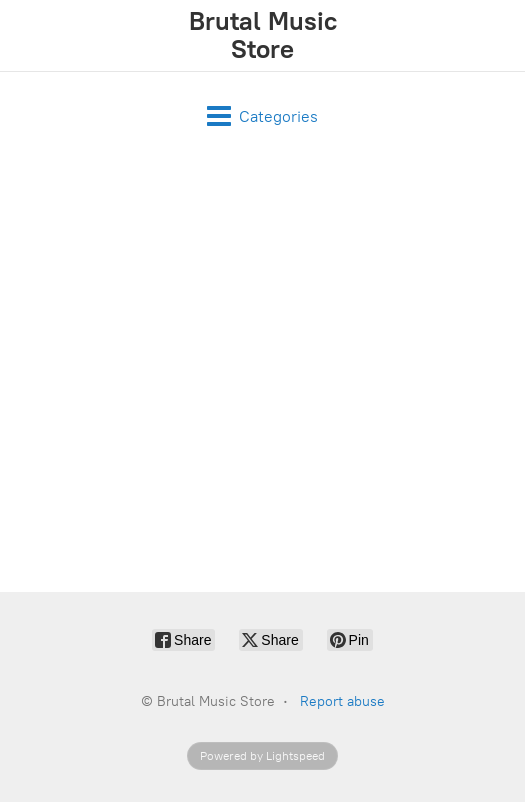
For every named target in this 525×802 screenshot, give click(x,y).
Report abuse (342, 701)
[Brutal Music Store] (262, 35)
